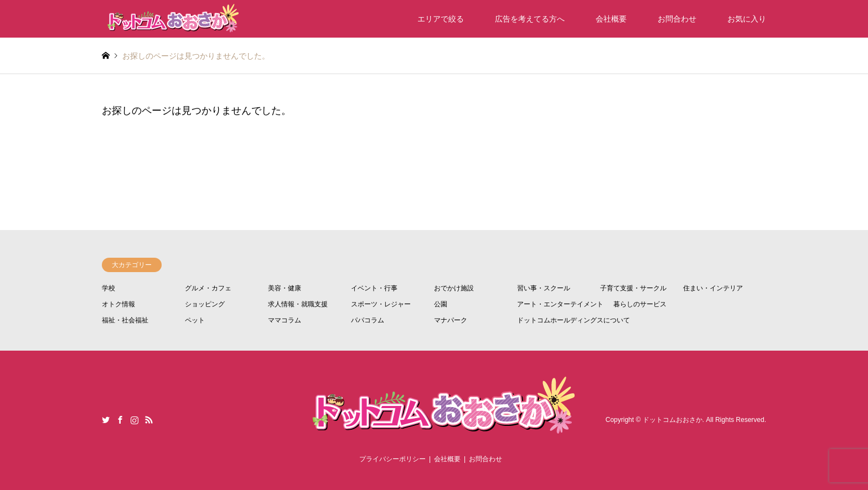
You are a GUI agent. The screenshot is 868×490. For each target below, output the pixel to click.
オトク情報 (118, 304)
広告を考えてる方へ (530, 19)
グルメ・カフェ (208, 288)
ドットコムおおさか (673, 420)
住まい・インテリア (713, 288)
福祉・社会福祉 (125, 320)
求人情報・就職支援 (298, 304)
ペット (195, 320)
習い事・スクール (544, 288)
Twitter (106, 420)
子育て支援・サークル (633, 288)
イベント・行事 (374, 288)
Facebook (120, 420)
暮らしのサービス (640, 304)
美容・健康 (285, 288)
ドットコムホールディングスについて (573, 320)
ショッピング (205, 304)
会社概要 (611, 19)
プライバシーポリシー (392, 459)
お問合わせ (677, 19)
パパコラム (368, 320)
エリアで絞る (441, 19)
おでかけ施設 (454, 288)
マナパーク (451, 320)
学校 (108, 288)
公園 (441, 304)
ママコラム (285, 320)
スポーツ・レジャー (381, 304)
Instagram (135, 420)
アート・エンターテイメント (560, 304)
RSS (149, 420)
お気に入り (747, 19)
